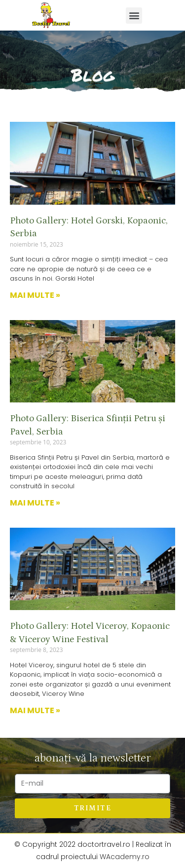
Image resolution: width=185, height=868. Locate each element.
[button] (134, 16)
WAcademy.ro (125, 857)
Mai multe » (35, 295)
